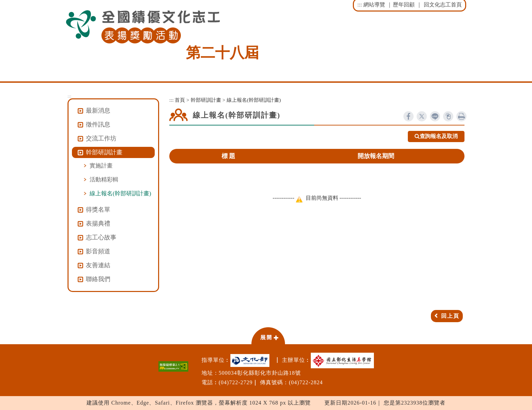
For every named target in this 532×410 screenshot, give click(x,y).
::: (359, 5)
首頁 (180, 100)
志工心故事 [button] (101, 237)
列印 (461, 116)
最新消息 (98, 111)
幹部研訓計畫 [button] (104, 152)
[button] (268, 335)
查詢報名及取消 (436, 136)
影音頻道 (98, 251)
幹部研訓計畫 (206, 100)
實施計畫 (101, 165)
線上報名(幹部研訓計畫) (120, 193)
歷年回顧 (404, 5)
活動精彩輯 (104, 179)
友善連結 (98, 265)
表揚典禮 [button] (98, 223)
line (435, 116)
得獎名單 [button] (98, 210)
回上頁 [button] (450, 316)
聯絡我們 (98, 279)
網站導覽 (374, 5)
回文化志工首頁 (443, 5)
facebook (408, 116)
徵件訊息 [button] (98, 124)
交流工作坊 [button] (101, 138)
